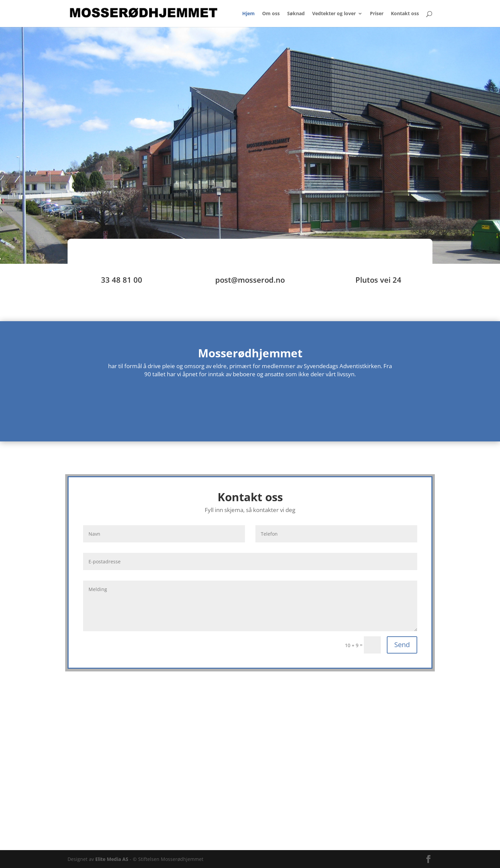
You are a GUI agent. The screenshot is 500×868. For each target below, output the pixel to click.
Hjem (248, 14)
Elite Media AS (112, 859)
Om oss (271, 14)
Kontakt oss (405, 14)
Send (402, 645)
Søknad (296, 14)
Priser (377, 14)
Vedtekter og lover (334, 14)
